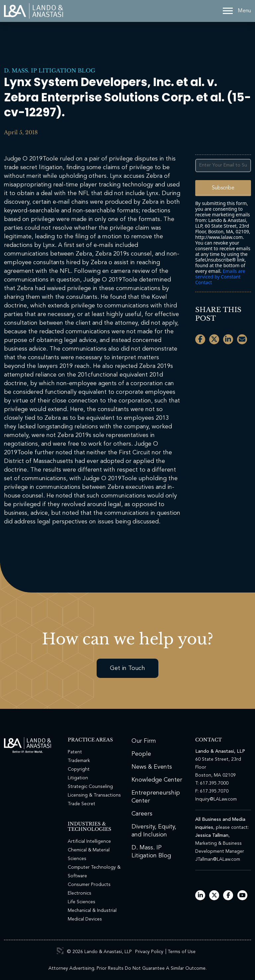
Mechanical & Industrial (92, 911)
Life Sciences (82, 902)
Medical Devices (85, 919)
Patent (75, 752)
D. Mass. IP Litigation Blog (50, 70)
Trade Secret (82, 804)
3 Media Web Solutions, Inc (60, 951)
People (141, 754)
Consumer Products (89, 885)
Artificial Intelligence (89, 841)
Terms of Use (182, 952)
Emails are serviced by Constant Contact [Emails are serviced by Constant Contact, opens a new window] (220, 277)
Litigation (78, 778)
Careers (142, 814)
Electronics (80, 893)
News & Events (152, 767)
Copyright (79, 769)
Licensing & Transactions (94, 795)
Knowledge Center (157, 780)
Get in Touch (127, 668)
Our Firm (144, 741)
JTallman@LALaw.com (218, 859)
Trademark (79, 761)
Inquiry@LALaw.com (216, 799)
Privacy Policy (149, 952)
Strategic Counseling (90, 787)
